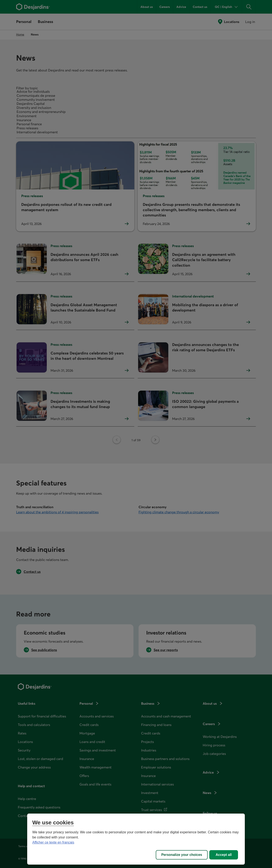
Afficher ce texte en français (53, 842)
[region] (136, 839)
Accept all (224, 855)
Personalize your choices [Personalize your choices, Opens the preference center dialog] (182, 855)
